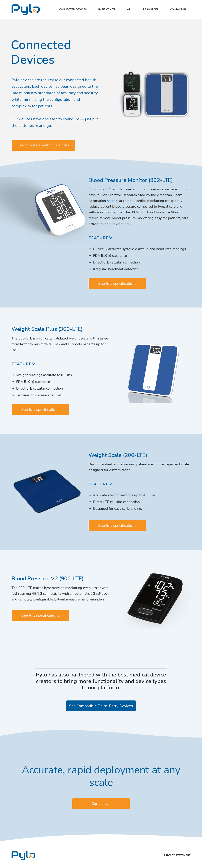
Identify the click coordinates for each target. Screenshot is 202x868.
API (129, 10)
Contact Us (178, 10)
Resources (151, 10)
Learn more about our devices (43, 145)
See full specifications (117, 284)
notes (111, 201)
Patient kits (107, 10)
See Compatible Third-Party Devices (101, 706)
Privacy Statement (177, 856)
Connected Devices (73, 10)
